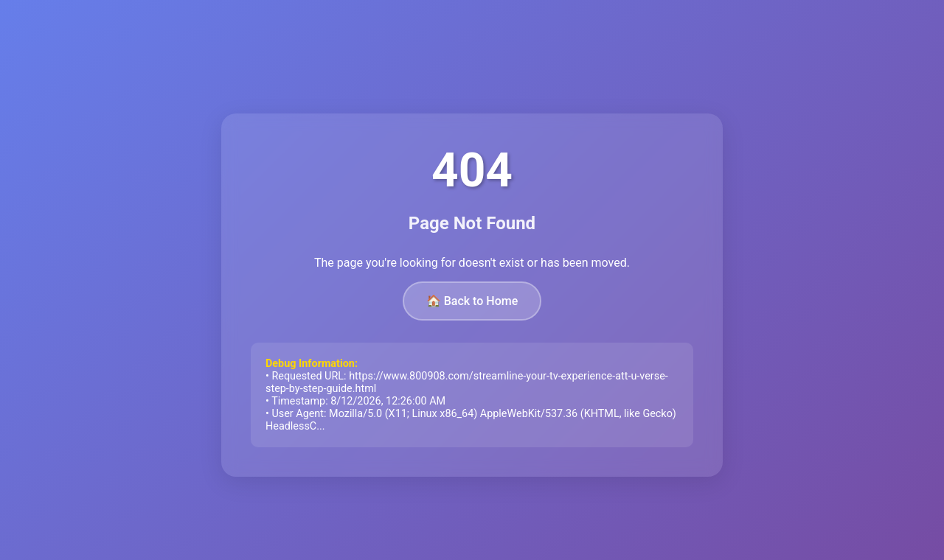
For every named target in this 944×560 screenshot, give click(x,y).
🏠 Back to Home (472, 301)
